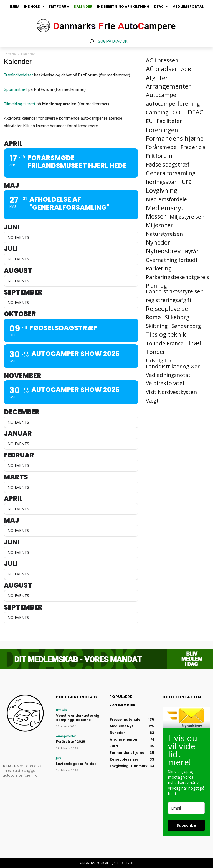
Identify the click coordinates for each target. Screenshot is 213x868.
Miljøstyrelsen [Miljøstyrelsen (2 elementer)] (187, 217)
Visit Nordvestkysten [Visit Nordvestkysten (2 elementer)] (171, 392)
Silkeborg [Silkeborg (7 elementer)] (177, 317)
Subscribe (186, 825)
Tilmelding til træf (20, 104)
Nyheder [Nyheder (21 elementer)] (158, 242)
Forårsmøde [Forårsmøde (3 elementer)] (161, 147)
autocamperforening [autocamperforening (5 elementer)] (173, 103)
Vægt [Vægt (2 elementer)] (152, 400)
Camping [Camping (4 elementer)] (157, 112)
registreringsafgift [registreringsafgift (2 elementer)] (169, 300)
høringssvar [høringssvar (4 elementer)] (161, 182)
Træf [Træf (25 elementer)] (195, 343)
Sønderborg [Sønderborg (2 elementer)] (186, 326)
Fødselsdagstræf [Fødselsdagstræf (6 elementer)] (168, 164)
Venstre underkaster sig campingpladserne (78, 717)
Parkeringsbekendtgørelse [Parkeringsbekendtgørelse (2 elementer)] (179, 277)
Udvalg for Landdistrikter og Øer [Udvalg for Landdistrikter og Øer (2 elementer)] (173, 363)
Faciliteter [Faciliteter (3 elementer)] (169, 121)
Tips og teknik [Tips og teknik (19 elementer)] (166, 334)
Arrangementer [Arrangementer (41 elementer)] (168, 86)
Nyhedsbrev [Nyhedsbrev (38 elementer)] (163, 251)
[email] (186, 808)
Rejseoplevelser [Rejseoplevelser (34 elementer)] (168, 308)
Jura (59, 758)
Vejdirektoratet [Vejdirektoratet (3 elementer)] (165, 383)
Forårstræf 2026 (71, 742)
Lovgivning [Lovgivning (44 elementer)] (162, 190)
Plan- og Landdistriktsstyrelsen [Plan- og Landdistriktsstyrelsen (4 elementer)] (175, 288)
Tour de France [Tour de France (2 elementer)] (165, 343)
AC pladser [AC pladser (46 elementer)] (162, 69)
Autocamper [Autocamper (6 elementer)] (162, 95)
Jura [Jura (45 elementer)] (186, 182)
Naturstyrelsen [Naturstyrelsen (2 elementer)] (164, 234)
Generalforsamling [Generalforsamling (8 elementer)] (171, 173)
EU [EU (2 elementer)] (149, 121)
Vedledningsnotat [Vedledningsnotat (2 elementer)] (168, 375)
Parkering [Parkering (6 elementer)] (159, 268)
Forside (10, 54)
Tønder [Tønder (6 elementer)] (156, 352)
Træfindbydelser (18, 75)
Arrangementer (66, 736)
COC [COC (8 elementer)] (178, 112)
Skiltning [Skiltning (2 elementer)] (157, 326)
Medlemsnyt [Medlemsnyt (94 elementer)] (165, 208)
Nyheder (62, 710)
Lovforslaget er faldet (76, 764)
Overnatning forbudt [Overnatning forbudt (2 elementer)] (172, 260)
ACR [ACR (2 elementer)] (186, 69)
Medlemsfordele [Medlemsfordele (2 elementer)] (166, 199)
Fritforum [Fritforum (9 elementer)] (159, 156)
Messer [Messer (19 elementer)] (156, 216)
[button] (106, 41)
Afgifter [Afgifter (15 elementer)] (157, 78)
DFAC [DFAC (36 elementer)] (196, 112)
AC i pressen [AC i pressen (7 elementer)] (162, 60)
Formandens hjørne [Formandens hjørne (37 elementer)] (175, 138)
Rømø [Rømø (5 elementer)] (153, 317)
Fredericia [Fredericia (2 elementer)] (193, 147)
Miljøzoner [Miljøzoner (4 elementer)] (159, 225)
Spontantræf (16, 89)
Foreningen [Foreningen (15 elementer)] (162, 130)
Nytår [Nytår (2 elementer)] (191, 251)
